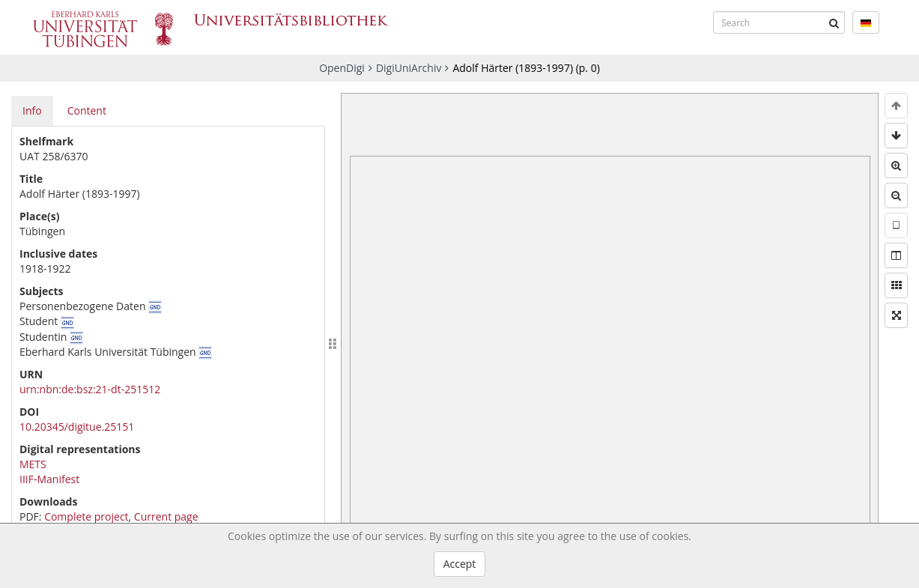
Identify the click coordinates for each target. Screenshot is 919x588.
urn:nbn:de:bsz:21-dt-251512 (90, 389)
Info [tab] (32, 110)
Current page (166, 516)
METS (33, 464)
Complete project (86, 516)
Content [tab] (87, 110)
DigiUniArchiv (409, 68)
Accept (460, 564)
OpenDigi (342, 68)
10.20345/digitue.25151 (77, 427)
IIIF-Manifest (49, 479)
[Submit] (834, 22)
